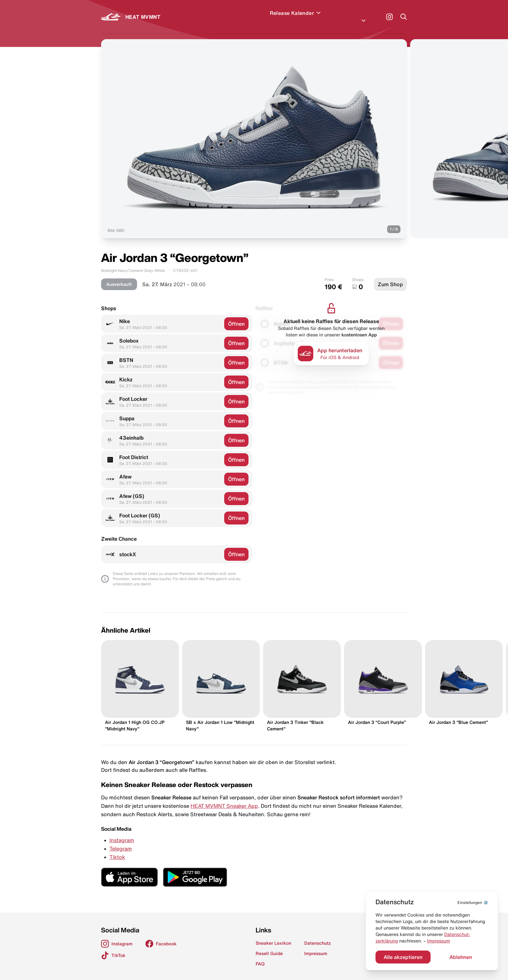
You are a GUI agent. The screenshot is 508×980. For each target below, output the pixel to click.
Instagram (122, 832)
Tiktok (117, 849)
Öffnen (236, 316)
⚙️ (473, 902)
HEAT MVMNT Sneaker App (224, 798)
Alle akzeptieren (403, 957)
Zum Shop (390, 276)
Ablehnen (461, 957)
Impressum (439, 941)
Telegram (121, 841)
